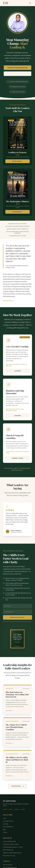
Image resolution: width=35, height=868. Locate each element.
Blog (4, 830)
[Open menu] (30, 3)
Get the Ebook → (18, 212)
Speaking (6, 824)
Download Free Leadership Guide (17, 74)
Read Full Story (8, 301)
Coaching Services (8, 821)
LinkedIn (5, 809)
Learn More (18, 371)
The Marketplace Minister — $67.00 (13, 847)
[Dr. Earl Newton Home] (6, 3)
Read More (10, 711)
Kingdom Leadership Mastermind (12, 853)
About (5, 818)
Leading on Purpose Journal (11, 844)
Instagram (23, 809)
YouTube (11, 809)
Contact (5, 832)
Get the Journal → (18, 161)
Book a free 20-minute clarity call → (21, 469)
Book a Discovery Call (9, 856)
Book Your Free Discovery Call (17, 68)
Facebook (16, 809)
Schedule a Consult (17, 458)
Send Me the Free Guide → (18, 617)
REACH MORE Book (8, 827)
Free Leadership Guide (9, 841)
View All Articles (18, 786)
